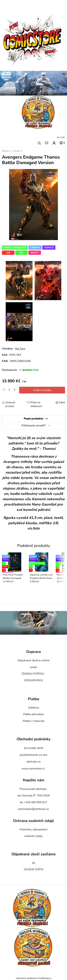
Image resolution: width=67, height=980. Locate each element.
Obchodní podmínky (34, 739)
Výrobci (17, 151)
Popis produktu (33, 419)
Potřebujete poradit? (33, 425)
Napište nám (34, 780)
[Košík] (62, 143)
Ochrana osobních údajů (33, 821)
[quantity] (9, 390)
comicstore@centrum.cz (33, 809)
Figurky (6, 151)
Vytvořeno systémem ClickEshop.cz (34, 978)
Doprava (33, 652)
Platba (33, 699)
